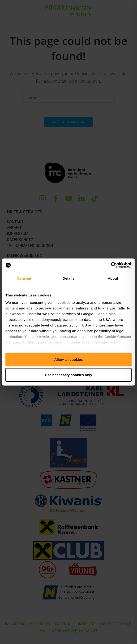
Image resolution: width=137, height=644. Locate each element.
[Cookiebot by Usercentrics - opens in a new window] (111, 265)
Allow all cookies (69, 359)
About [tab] (113, 278)
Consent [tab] (24, 278)
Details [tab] (68, 278)
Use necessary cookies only (68, 375)
